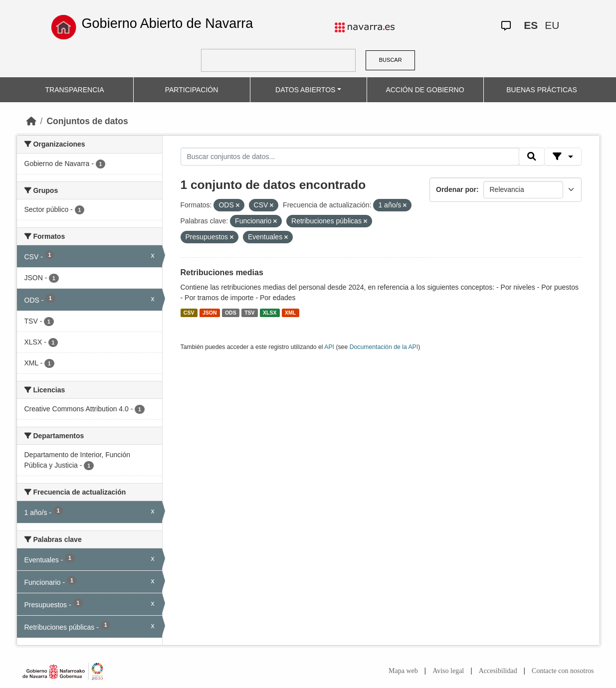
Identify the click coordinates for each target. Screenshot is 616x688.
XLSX (270, 313)
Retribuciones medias (222, 272)
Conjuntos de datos (87, 121)
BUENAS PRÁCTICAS (542, 90)
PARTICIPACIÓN (192, 90)
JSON (210, 313)
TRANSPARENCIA (75, 90)
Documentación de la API (384, 347)
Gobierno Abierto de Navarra (168, 23)
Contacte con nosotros (563, 671)
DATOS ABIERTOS (305, 90)
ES (531, 25)
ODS (231, 313)
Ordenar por (456, 189)
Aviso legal (448, 671)
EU (552, 25)
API (329, 347)
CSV (189, 313)
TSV (249, 313)
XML (290, 313)
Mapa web (403, 671)
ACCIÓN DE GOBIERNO (425, 90)
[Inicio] (31, 121)
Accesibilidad (498, 671)
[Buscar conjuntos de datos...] (350, 157)
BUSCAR (391, 60)
